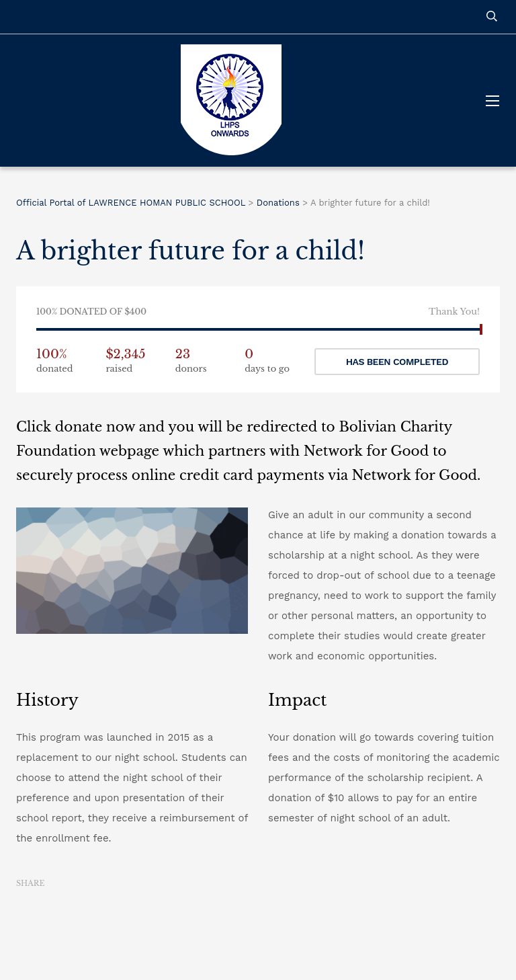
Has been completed (397, 362)
